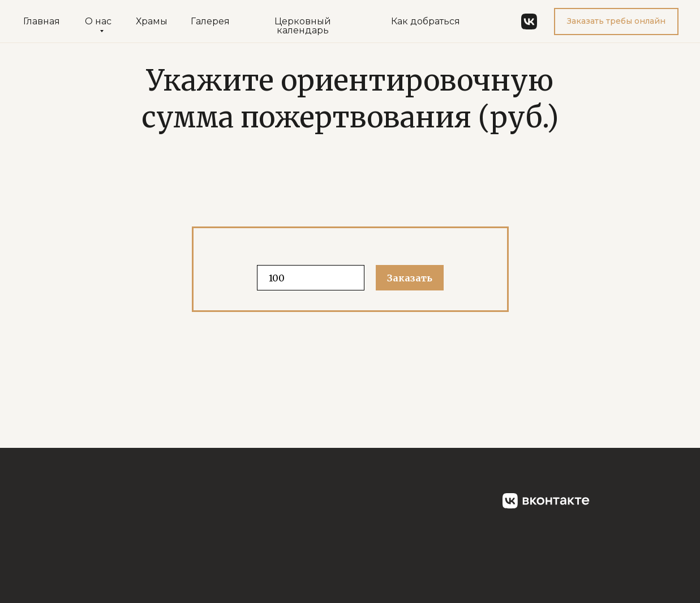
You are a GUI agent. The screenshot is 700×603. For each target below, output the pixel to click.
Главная (42, 21)
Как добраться (426, 21)
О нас (98, 21)
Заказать (410, 278)
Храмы (152, 21)
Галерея (210, 21)
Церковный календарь (303, 26)
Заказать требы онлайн (616, 21)
